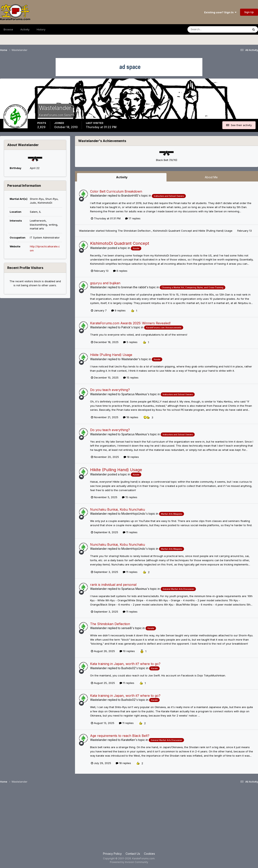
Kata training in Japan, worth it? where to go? (125, 664)
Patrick (126, 327)
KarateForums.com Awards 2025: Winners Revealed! (130, 323)
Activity (25, 29)
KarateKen (128, 740)
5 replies (130, 342)
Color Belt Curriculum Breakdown (116, 191)
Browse (8, 29)
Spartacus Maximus (134, 394)
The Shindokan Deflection (135, 231)
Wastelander (98, 195)
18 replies (131, 417)
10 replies (127, 651)
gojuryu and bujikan (105, 283)
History (41, 29)
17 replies (133, 218)
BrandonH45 (130, 195)
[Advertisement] (129, 819)
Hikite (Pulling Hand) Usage (216, 231)
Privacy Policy (112, 854)
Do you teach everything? (110, 390)
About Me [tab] (211, 177)
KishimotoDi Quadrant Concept (173, 231)
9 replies (118, 310)
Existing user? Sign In (220, 12)
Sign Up (249, 12)
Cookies (149, 854)
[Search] (207, 29)
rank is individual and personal (113, 585)
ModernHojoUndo (133, 514)
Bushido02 (128, 668)
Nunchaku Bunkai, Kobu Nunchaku (118, 509)
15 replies (131, 377)
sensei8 (127, 628)
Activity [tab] (122, 177)
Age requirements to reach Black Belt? (120, 736)
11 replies (130, 532)
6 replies (120, 271)
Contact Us (133, 854)
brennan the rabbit (134, 287)
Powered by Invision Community (129, 862)
